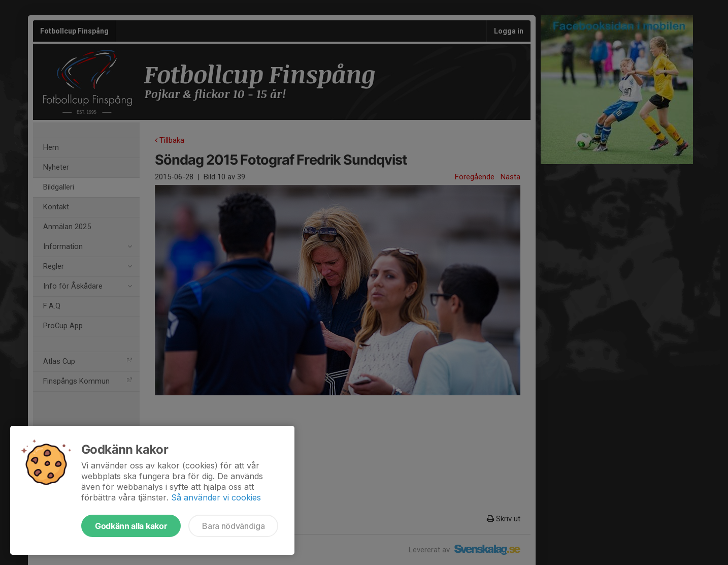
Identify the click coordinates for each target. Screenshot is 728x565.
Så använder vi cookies (216, 497)
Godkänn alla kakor (131, 526)
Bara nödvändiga (233, 526)
